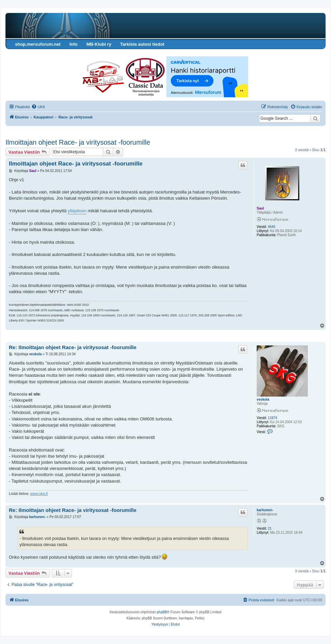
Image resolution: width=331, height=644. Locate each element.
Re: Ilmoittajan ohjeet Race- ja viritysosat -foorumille (73, 347)
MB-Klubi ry (99, 44)
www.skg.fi (39, 493)
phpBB (162, 612)
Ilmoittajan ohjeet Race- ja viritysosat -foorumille (78, 142)
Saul (260, 208)
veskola (263, 399)
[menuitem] (38, 107)
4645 (272, 227)
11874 (273, 418)
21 (270, 528)
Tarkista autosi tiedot (142, 44)
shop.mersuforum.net (38, 44)
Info (74, 44)
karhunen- (265, 510)
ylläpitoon (77, 211)
